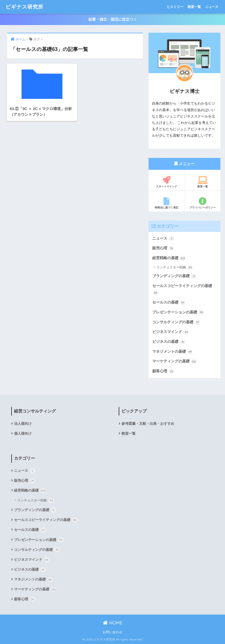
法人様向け (23, 424)
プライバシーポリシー (203, 203)
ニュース (212, 7)
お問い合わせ (112, 632)
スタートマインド (167, 182)
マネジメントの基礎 (173, 352)
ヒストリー (175, 7)
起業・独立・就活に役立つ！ (113, 19)
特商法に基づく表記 (167, 203)
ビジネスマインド (171, 332)
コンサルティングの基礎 (176, 322)
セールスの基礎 (169, 303)
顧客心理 (163, 371)
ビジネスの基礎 (169, 342)
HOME (113, 623)
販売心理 (163, 248)
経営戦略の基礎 (169, 258)
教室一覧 (194, 7)
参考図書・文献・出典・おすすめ (148, 424)
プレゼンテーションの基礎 (178, 312)
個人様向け (23, 433)
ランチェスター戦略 (175, 268)
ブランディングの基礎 (174, 276)
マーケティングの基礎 (174, 362)
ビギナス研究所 (24, 7)
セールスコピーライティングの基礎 (182, 290)
